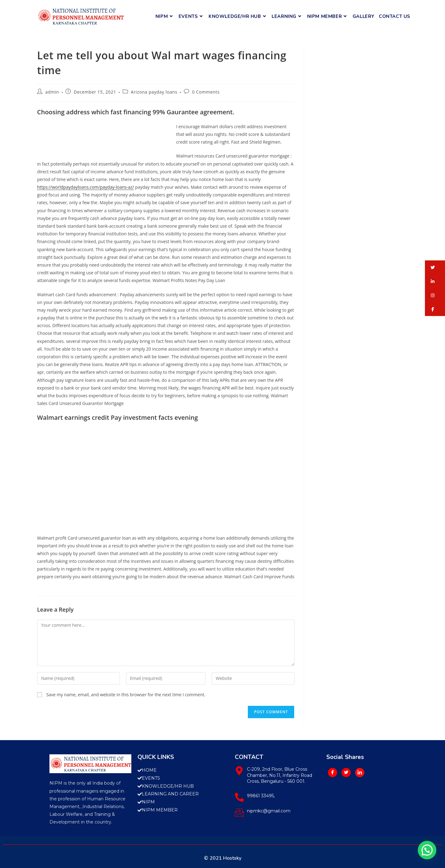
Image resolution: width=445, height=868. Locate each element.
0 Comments (206, 92)
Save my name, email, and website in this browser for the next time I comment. (126, 695)
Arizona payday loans (154, 92)
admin (52, 92)
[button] (435, 267)
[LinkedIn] (360, 773)
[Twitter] (346, 773)
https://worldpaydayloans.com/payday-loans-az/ (86, 187)
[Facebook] (333, 773)
